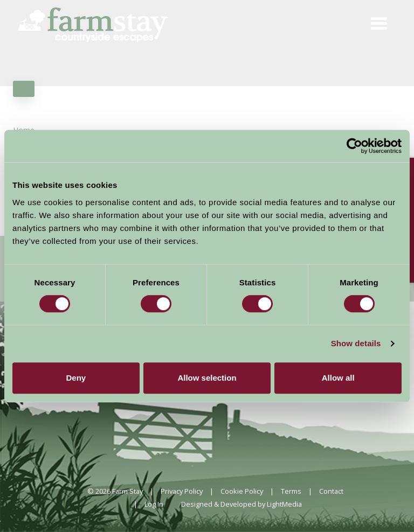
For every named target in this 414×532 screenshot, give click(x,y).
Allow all (338, 378)
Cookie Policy (242, 491)
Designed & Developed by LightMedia (241, 504)
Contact (331, 491)
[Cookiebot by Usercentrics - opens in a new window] (354, 146)
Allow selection (207, 378)
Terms (291, 491)
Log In (154, 504)
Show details (356, 343)
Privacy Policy (182, 491)
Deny (76, 378)
